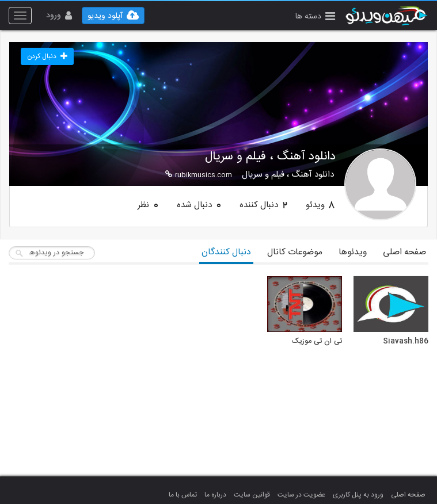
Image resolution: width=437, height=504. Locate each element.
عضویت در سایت (301, 495)
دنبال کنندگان (226, 252)
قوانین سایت (252, 495)
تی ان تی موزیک (317, 342)
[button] (315, 18)
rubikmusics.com (199, 175)
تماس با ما (183, 495)
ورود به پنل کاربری (358, 495)
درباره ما (215, 495)
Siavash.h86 (406, 342)
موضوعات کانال (295, 252)
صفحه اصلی (404, 252)
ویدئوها (353, 252)
